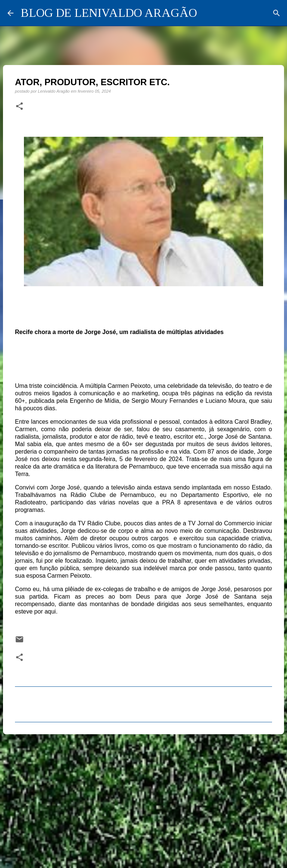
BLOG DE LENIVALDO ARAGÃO (109, 13)
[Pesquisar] (277, 13)
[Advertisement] (143, 798)
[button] (19, 106)
